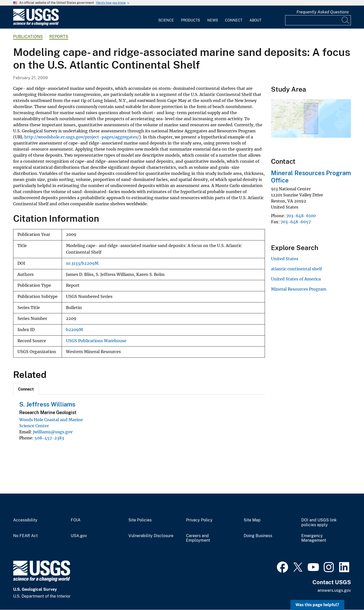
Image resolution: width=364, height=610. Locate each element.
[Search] (346, 20)
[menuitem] (166, 17)
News (213, 20)
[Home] (36, 24)
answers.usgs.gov (334, 590)
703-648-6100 (301, 216)
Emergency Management (314, 538)
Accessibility (25, 520)
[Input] (318, 20)
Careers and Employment (198, 538)
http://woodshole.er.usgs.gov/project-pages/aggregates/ (82, 137)
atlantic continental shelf (296, 269)
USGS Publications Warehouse (96, 341)
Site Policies (140, 520)
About (255, 20)
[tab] (26, 389)
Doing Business (258, 536)
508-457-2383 (49, 438)
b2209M (74, 330)
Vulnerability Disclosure (151, 536)
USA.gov (79, 536)
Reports (59, 37)
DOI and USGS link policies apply (319, 523)
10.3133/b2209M (82, 263)
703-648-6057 (296, 222)
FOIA (76, 520)
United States (285, 259)
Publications (28, 37)
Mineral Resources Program (299, 289)
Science (166, 20)
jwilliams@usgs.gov (53, 432)
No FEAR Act (25, 536)
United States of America (296, 279)
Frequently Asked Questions (323, 12)
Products (190, 20)
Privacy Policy (199, 520)
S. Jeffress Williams (47, 404)
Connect (234, 20)
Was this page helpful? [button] (317, 605)
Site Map (252, 520)
